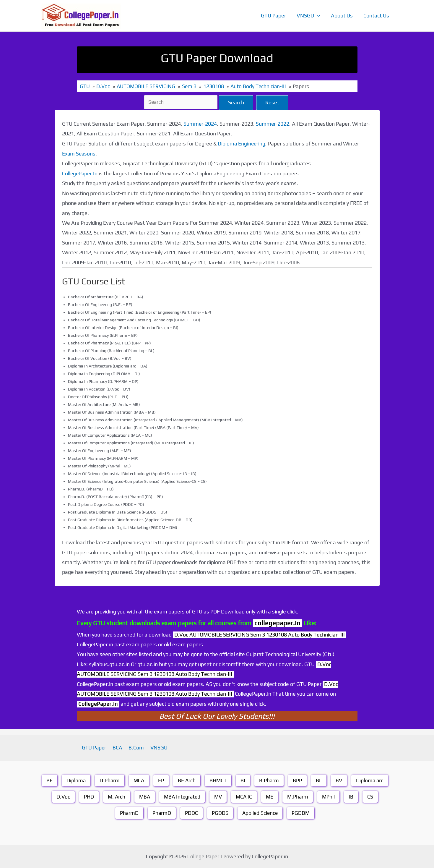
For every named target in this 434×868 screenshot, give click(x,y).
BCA (119, 748)
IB (354, 796)
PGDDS (220, 813)
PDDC (191, 813)
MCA (138, 780)
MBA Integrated (182, 796)
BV (340, 780)
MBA (143, 796)
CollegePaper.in (99, 703)
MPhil (331, 796)
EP (160, 780)
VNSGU (308, 16)
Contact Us (376, 16)
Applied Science (260, 813)
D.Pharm (108, 780)
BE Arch (186, 780)
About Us (342, 16)
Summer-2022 (273, 123)
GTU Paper (273, 16)
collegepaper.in (277, 623)
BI (243, 780)
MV (219, 796)
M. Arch (115, 796)
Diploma (74, 780)
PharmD (129, 813)
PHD (87, 796)
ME (272, 796)
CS (373, 796)
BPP (298, 780)
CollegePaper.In (80, 173)
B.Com (136, 748)
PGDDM (302, 813)
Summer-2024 (200, 123)
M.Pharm (300, 796)
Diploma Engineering (242, 143)
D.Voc (61, 796)
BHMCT (218, 780)
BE (48, 780)
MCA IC (245, 796)
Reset (273, 102)
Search (237, 102)
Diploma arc (371, 780)
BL (320, 780)
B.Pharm (270, 780)
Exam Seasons (79, 153)
